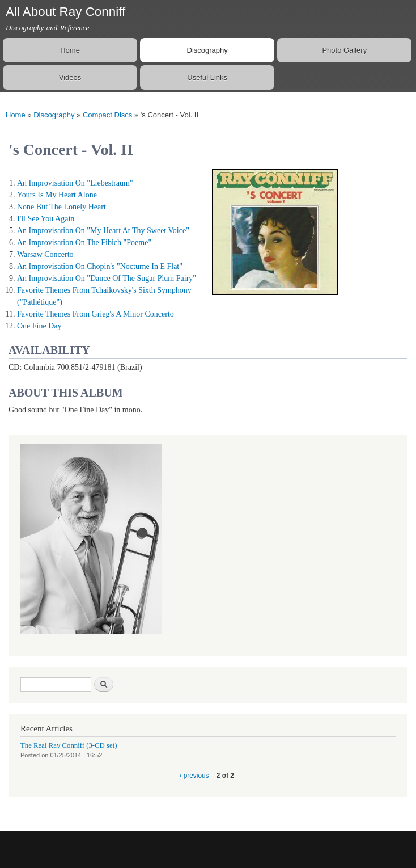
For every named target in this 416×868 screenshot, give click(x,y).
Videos (70, 77)
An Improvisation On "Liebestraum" (75, 183)
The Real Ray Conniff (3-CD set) (69, 745)
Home (70, 50)
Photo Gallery (344, 50)
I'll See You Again (46, 219)
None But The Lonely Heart (61, 207)
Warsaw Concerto (45, 254)
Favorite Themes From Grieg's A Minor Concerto (95, 314)
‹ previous (194, 776)
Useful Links (207, 77)
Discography (207, 50)
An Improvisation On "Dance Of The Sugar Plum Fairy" (107, 278)
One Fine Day (39, 326)
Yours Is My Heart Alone (57, 195)
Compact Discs (107, 115)
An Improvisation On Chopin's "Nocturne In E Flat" (100, 266)
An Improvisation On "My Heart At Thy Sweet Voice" (103, 231)
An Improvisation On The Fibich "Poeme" (84, 243)
